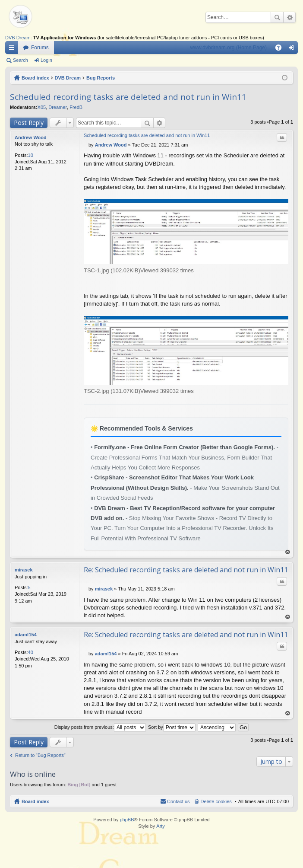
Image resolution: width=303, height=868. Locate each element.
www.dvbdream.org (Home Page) (229, 48)
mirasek (24, 570)
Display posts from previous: (100, 727)
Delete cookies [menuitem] (216, 801)
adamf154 (26, 635)
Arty (161, 826)
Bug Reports (101, 78)
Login (46, 60)
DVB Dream (18, 38)
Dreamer (58, 107)
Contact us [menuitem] (178, 801)
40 (31, 652)
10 (31, 155)
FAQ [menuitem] (281, 49)
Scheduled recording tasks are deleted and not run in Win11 (128, 97)
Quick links (13, 49)
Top (288, 552)
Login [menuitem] (293, 49)
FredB (76, 107)
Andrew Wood (31, 137)
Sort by (172, 727)
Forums (40, 48)
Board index (35, 78)
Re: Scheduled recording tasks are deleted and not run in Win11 (186, 570)
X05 (42, 107)
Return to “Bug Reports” (40, 755)
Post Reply (29, 123)
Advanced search (289, 17)
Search (277, 17)
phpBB (127, 820)
